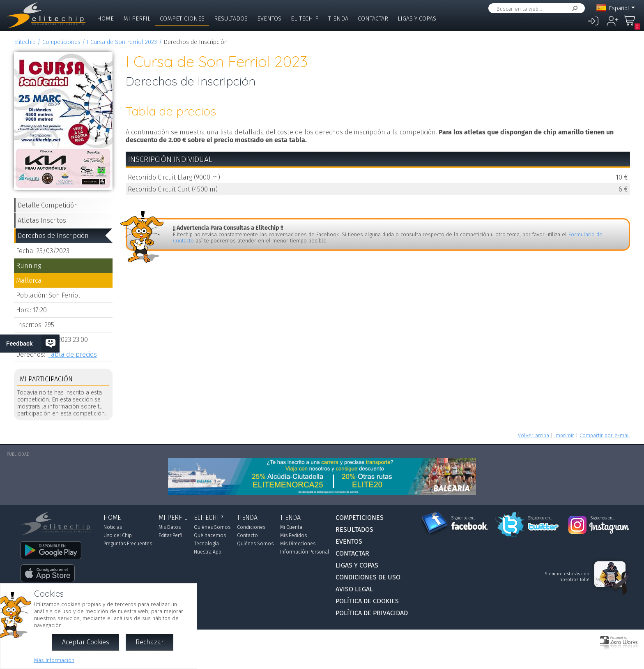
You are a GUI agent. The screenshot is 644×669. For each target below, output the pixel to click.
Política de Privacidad (372, 613)
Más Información (54, 660)
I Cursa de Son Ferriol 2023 (122, 42)
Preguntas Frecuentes (128, 544)
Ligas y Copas (417, 19)
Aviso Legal (354, 589)
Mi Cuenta (291, 527)
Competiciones (182, 19)
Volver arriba (534, 435)
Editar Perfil (171, 535)
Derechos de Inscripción (53, 236)
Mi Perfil (137, 19)
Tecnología (206, 544)
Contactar (373, 19)
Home (105, 19)
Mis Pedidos (293, 535)
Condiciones (251, 527)
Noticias (113, 527)
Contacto (247, 535)
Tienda (338, 19)
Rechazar (149, 642)
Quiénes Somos (212, 527)
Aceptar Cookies (86, 642)
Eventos (269, 19)
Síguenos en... (463, 518)
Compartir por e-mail (605, 435)
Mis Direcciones (298, 544)
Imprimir (564, 435)
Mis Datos (170, 527)
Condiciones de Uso (368, 577)
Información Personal (305, 552)
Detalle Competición (48, 205)
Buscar (573, 8)
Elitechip (305, 19)
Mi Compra (632, 24)
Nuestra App (208, 552)
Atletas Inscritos (42, 220)
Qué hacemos (210, 535)
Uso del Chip (118, 535)
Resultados (231, 19)
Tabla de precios (73, 354)
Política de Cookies (367, 601)
